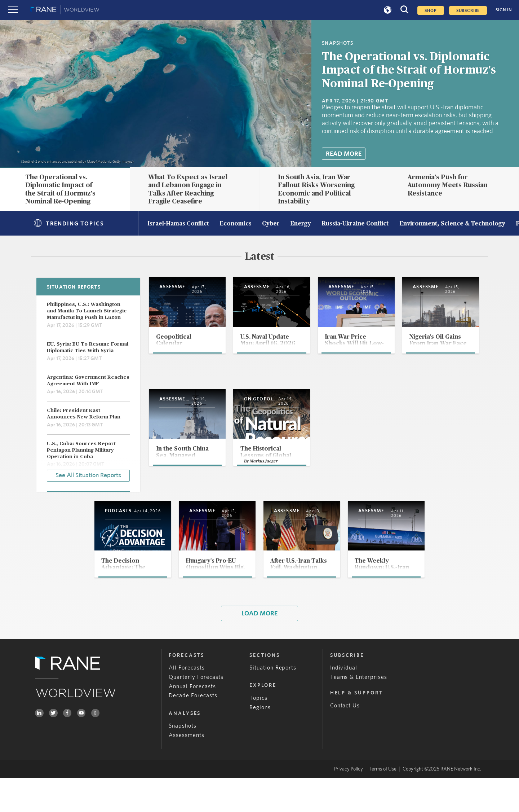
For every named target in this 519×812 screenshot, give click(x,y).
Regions (260, 742)
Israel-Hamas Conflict (178, 224)
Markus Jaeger (409, 492)
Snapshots (183, 760)
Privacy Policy (349, 803)
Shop (431, 10)
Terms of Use (383, 803)
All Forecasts (187, 703)
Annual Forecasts (192, 721)
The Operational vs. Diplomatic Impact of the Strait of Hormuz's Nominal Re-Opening (409, 70)
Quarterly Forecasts (196, 712)
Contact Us (345, 740)
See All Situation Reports (88, 474)
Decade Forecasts (193, 730)
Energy (301, 224)
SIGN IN (504, 10)
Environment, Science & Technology (452, 224)
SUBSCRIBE (468, 10)
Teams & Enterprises (359, 712)
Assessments (187, 770)
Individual (344, 703)
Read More (344, 154)
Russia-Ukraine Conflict (355, 224)
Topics (258, 732)
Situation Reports (273, 703)
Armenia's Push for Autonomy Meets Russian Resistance (448, 185)
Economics (236, 224)
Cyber (271, 224)
